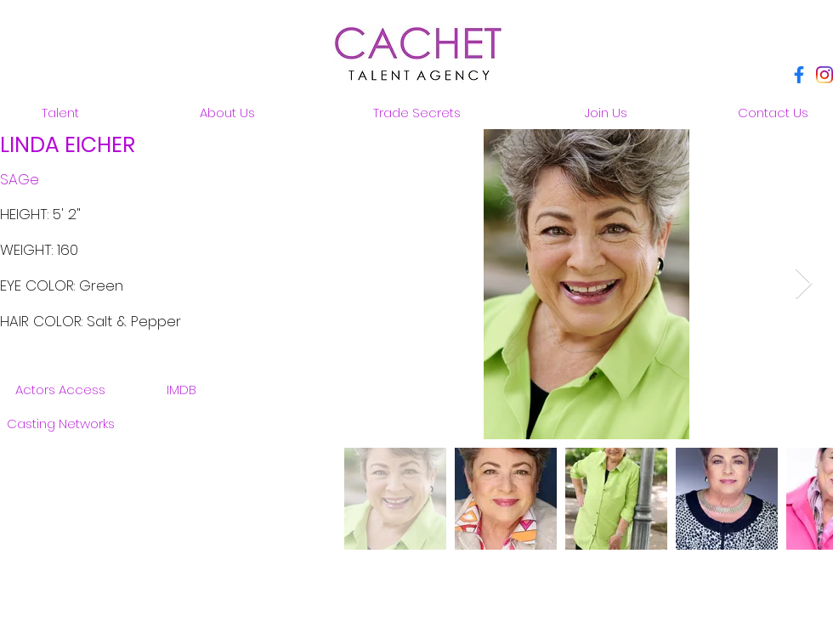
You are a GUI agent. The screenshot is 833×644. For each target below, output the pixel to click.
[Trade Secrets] (416, 112)
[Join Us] (606, 112)
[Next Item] (804, 284)
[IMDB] (181, 389)
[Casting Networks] (60, 423)
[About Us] (227, 112)
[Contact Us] (773, 112)
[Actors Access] (60, 389)
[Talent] (60, 112)
